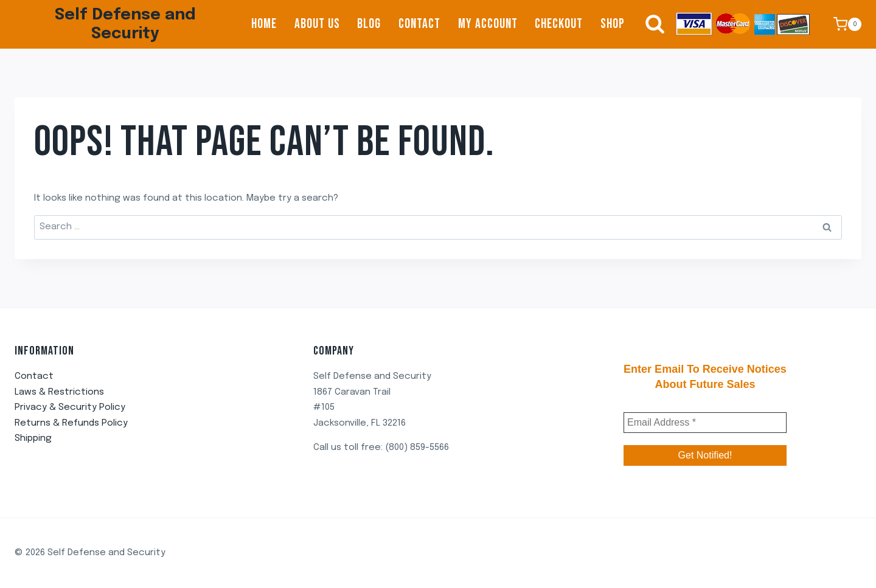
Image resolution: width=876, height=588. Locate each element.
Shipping (33, 438)
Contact (419, 24)
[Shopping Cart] (847, 24)
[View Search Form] (649, 24)
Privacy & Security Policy (70, 407)
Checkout (559, 24)
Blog (369, 24)
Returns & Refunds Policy (71, 423)
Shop (613, 24)
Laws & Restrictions (59, 392)
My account (488, 24)
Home (264, 24)
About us (317, 24)
